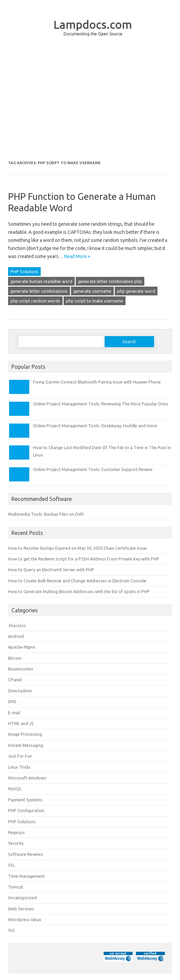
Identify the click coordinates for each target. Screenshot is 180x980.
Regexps (16, 832)
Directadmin (20, 691)
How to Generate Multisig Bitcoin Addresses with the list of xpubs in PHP (79, 591)
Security (16, 843)
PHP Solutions (24, 271)
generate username (92, 291)
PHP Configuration (26, 810)
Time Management (26, 876)
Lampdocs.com (93, 24)
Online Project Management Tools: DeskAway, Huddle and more (95, 426)
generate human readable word (41, 281)
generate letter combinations (39, 291)
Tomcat (16, 887)
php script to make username (95, 301)
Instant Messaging (26, 745)
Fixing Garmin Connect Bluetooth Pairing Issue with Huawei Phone (97, 382)
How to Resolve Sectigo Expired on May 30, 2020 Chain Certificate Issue (77, 548)
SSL (11, 865)
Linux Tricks (19, 767)
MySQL (15, 789)
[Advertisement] (90, 104)
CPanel (15, 680)
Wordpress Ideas (25, 919)
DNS (12, 701)
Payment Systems (25, 800)
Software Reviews (26, 854)
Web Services (21, 909)
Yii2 (11, 930)
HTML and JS (21, 723)
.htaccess (17, 625)
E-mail (14, 713)
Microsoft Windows (27, 778)
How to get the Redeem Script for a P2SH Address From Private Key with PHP (84, 559)
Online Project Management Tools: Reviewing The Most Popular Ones (101, 404)
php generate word (136, 291)
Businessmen (21, 669)
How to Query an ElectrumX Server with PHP (51, 570)
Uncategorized (22, 898)
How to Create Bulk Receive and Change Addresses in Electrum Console (77, 581)
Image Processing (25, 734)
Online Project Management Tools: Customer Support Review (93, 469)
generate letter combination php (110, 281)
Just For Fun (20, 756)
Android (16, 636)
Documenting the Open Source (93, 34)
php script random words (35, 301)
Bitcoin (15, 658)
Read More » (77, 256)
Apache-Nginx (22, 647)
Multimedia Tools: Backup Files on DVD (46, 514)
